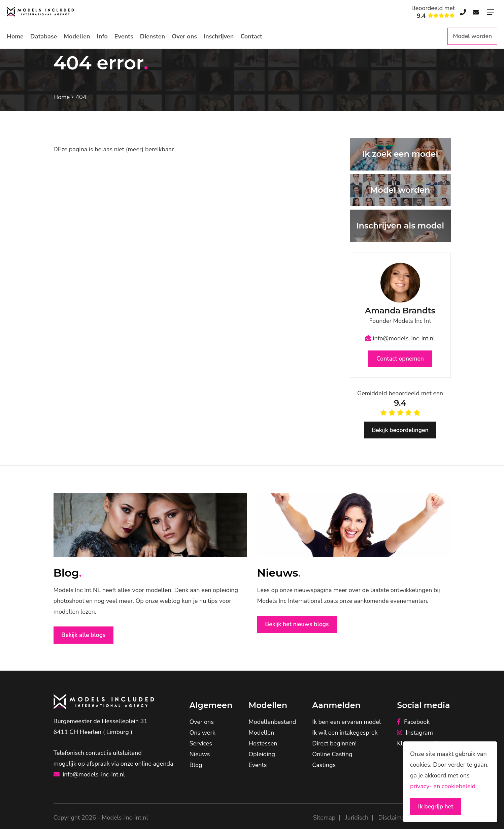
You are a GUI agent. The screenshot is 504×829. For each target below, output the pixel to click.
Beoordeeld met (433, 12)
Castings (324, 767)
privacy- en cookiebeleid (443, 786)
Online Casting (332, 756)
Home (15, 36)
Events (124, 36)
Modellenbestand (272, 724)
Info (102, 36)
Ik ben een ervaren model (346, 724)
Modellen (77, 36)
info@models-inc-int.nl (400, 338)
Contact (251, 36)
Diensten (153, 36)
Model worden (472, 36)
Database (44, 36)
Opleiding (262, 756)
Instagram (415, 734)
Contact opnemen (400, 359)
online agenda (154, 765)
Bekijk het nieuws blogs (299, 626)
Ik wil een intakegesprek (345, 734)
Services (201, 745)
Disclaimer (393, 819)
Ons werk (203, 734)
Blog (196, 767)
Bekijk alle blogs (85, 637)
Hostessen (263, 745)
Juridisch (357, 819)
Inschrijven (219, 36)
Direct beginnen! (334, 745)
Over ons (184, 36)
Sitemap (324, 819)
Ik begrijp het (437, 806)
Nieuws (200, 756)
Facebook (413, 724)
